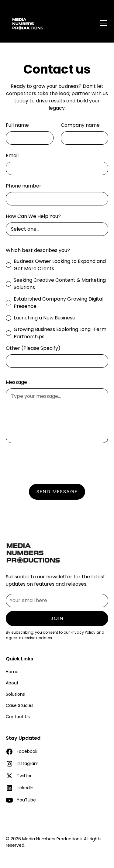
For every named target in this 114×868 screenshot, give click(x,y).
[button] (102, 21)
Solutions (15, 694)
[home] (41, 21)
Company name (80, 125)
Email (12, 155)
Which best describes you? (38, 250)
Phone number (24, 186)
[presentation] (52, 462)
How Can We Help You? (33, 216)
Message (16, 382)
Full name (17, 125)
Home (12, 672)
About (12, 683)
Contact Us (18, 717)
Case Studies (20, 705)
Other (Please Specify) (33, 348)
